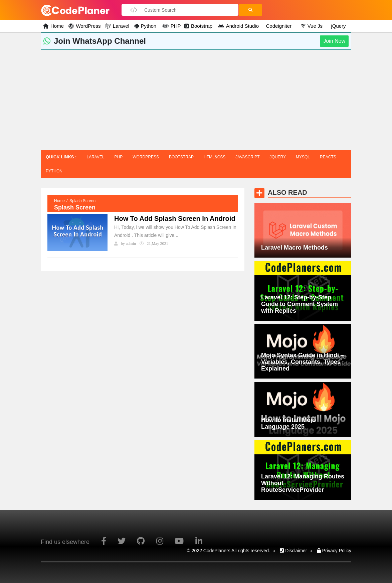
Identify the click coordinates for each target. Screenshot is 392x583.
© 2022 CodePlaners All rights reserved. (229, 551)
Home (56, 26)
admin (131, 244)
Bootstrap (201, 26)
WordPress (87, 26)
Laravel (120, 26)
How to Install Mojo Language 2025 (288, 423)
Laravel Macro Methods (295, 248)
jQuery (338, 26)
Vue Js (315, 26)
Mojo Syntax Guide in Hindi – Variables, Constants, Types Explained (303, 362)
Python (148, 26)
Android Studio (241, 26)
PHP (174, 26)
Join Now (334, 41)
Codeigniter (279, 26)
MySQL (303, 157)
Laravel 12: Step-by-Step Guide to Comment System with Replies (300, 304)
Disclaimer (293, 551)
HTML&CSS (215, 157)
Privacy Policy (334, 551)
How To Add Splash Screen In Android (175, 218)
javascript (247, 157)
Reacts (328, 157)
